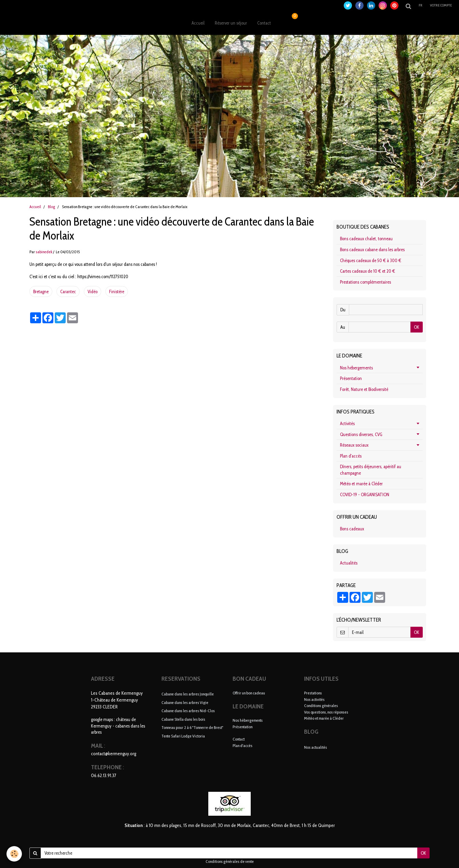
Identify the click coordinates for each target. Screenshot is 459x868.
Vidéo (93, 291)
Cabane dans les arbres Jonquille (188, 694)
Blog (51, 207)
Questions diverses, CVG (361, 434)
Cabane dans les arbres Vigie (185, 702)
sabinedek (44, 252)
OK (417, 327)
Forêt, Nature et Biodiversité (364, 389)
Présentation (351, 378)
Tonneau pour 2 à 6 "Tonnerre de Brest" (192, 727)
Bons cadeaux (352, 529)
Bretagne (41, 291)
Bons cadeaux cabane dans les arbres (372, 249)
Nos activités (314, 699)
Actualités (349, 563)
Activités (347, 423)
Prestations (313, 693)
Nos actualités (316, 747)
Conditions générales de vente (230, 862)
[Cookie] (15, 854)
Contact (264, 23)
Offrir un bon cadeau (249, 693)
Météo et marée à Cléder (361, 484)
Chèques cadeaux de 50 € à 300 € (371, 260)
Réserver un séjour (231, 23)
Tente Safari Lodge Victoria (183, 736)
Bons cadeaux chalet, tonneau (366, 239)
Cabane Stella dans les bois (183, 719)
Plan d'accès (351, 456)
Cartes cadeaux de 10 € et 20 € (368, 271)
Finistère (117, 291)
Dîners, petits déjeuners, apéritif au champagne (371, 470)
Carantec (68, 291)
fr (421, 5)
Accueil (198, 23)
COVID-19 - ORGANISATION (365, 494)
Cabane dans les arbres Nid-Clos (188, 711)
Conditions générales (321, 706)
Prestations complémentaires (365, 282)
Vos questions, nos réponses (326, 712)
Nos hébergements (356, 368)
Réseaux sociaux (354, 445)
